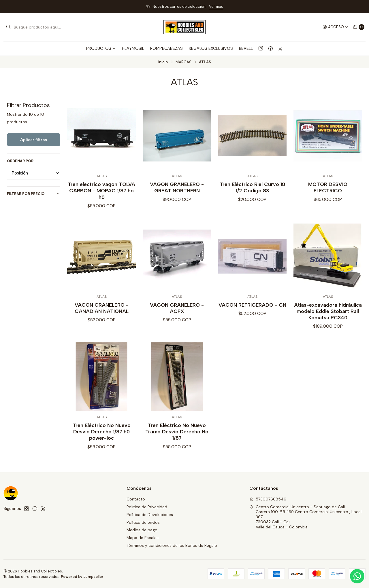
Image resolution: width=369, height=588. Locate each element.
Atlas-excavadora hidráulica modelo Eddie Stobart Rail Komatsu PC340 (328, 316)
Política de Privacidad (147, 507)
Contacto (136, 499)
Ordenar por (20, 161)
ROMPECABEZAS (166, 48)
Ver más (216, 6)
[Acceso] (335, 27)
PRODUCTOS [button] (101, 48)
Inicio (163, 62)
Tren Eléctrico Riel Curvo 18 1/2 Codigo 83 (252, 187)
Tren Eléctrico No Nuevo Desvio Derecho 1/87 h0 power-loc (102, 436)
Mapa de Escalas (143, 538)
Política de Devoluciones (150, 515)
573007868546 (268, 499)
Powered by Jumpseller (82, 577)
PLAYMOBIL (133, 48)
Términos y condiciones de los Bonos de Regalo (172, 545)
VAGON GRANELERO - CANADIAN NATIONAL (102, 313)
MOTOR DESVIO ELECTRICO (328, 187)
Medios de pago (142, 530)
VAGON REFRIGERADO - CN (252, 309)
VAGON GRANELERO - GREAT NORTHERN (177, 187)
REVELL (246, 48)
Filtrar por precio (34, 194)
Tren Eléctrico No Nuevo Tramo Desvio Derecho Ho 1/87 (177, 436)
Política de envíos (143, 522)
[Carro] (359, 27)
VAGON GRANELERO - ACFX (177, 313)
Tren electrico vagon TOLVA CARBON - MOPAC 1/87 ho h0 (101, 190)
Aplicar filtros (34, 140)
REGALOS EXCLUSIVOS (211, 48)
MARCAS (183, 62)
